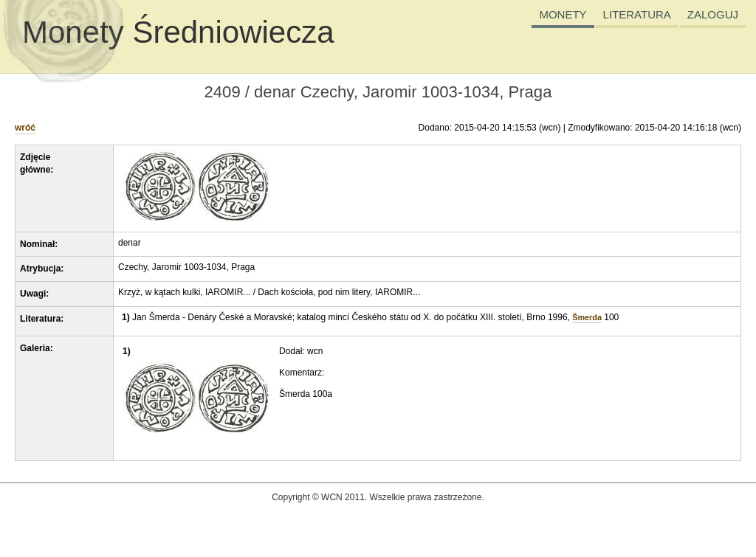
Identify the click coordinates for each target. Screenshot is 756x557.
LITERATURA (637, 14)
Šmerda (587, 317)
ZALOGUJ (713, 14)
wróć (25, 128)
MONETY (563, 14)
